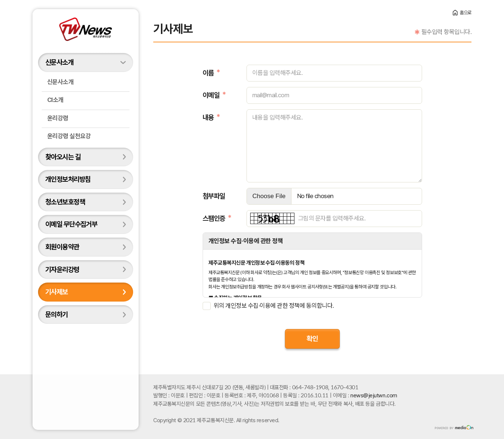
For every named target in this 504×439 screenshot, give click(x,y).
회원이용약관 (62, 247)
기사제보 (57, 292)
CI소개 (55, 100)
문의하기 (57, 314)
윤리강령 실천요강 (69, 136)
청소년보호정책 (65, 202)
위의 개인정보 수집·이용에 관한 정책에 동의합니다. (274, 306)
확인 (312, 338)
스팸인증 (214, 218)
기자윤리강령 (62, 269)
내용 (208, 117)
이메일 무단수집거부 (71, 224)
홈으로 (466, 13)
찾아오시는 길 (63, 157)
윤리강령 (58, 118)
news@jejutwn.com (374, 396)
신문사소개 (59, 62)
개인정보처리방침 (68, 179)
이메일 (211, 95)
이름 (208, 73)
